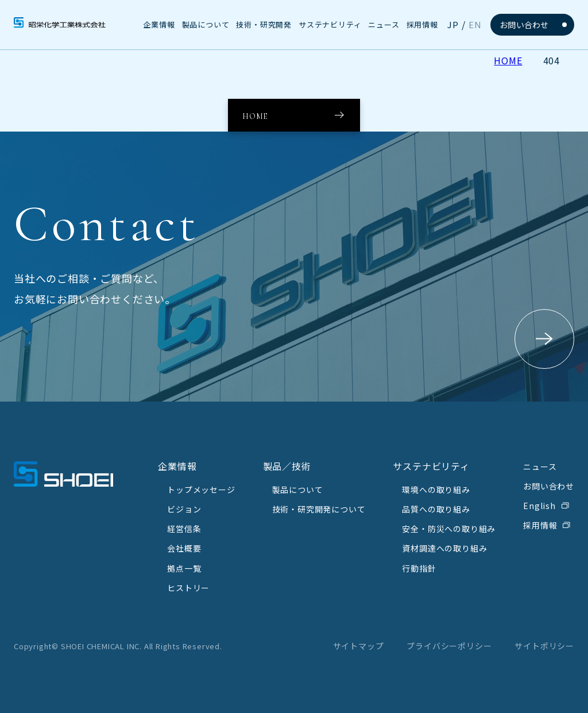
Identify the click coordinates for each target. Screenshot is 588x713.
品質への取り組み (436, 509)
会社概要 (184, 548)
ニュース (540, 467)
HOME (508, 60)
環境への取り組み (436, 490)
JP (453, 24)
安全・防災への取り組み (449, 529)
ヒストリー (188, 588)
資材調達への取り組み (444, 548)
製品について (298, 490)
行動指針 (419, 568)
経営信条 (184, 529)
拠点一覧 (184, 568)
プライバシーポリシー (449, 646)
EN (475, 24)
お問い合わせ (524, 25)
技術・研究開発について (319, 509)
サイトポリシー (544, 646)
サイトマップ (359, 646)
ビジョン (184, 509)
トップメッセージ (201, 490)
